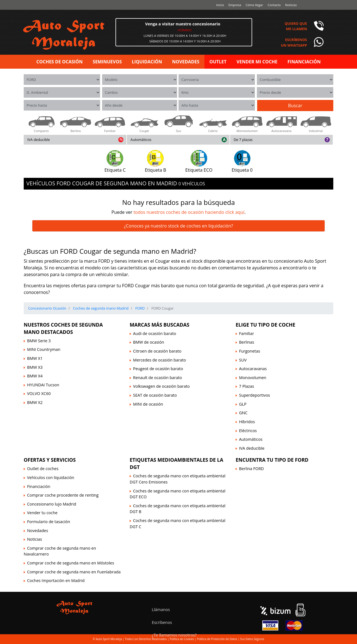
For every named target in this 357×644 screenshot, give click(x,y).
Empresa (235, 5)
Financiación (39, 486)
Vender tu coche (42, 513)
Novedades (38, 531)
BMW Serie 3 (39, 341)
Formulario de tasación (49, 522)
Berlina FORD (251, 469)
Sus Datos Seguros (252, 639)
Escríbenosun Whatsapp (294, 42)
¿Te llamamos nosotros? (174, 635)
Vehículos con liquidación (51, 477)
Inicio (220, 5)
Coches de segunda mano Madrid (100, 308)
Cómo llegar (255, 5)
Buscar (295, 106)
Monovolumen (253, 378)
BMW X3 (35, 367)
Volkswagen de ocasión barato (161, 386)
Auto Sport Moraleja (109, 639)
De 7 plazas (243, 140)
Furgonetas (250, 351)
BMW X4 (35, 376)
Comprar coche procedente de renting (63, 495)
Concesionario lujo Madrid (52, 504)
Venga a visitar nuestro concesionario (183, 24)
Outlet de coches (43, 469)
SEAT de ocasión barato (155, 395)
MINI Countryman (44, 349)
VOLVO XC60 (39, 393)
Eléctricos (248, 431)
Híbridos (247, 422)
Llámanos (161, 610)
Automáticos (141, 140)
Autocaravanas (253, 369)
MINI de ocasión (148, 404)
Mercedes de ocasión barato (160, 360)
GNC (243, 413)
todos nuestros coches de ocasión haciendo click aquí (189, 212)
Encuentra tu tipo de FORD (272, 460)
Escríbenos (162, 622)
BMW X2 (35, 402)
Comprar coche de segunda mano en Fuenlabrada (74, 572)
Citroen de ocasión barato (157, 351)
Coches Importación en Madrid (56, 580)
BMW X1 (35, 358)
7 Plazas (247, 386)
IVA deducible (39, 140)
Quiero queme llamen (296, 26)
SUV (243, 360)
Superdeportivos (255, 395)
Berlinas (247, 342)
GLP (243, 404)
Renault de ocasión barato (157, 378)
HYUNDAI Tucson (43, 385)
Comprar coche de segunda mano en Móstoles (71, 563)
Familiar (247, 333)
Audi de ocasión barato (155, 333)
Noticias (291, 5)
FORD (140, 308)
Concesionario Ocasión (47, 308)
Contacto (274, 5)
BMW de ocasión (149, 342)
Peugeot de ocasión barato (158, 369)
